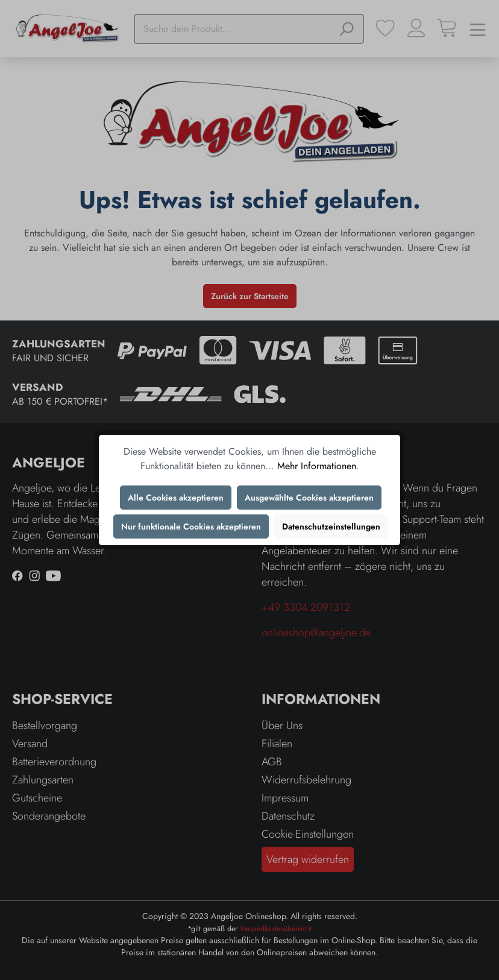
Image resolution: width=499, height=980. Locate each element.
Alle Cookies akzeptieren (176, 498)
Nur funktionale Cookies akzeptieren (191, 526)
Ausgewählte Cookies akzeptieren (309, 498)
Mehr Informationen (317, 466)
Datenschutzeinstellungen (331, 526)
